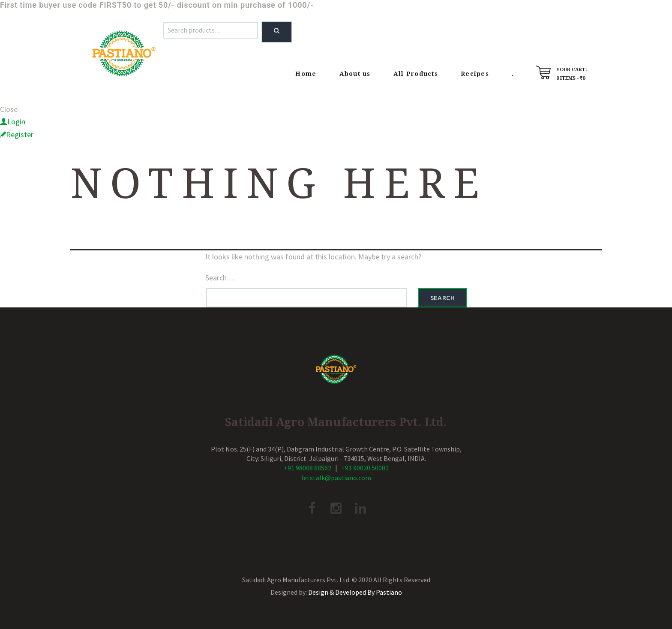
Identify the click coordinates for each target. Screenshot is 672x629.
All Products (416, 74)
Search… (220, 278)
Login (16, 122)
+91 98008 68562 (307, 468)
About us (355, 74)
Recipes (475, 74)
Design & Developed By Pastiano (355, 592)
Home (306, 74)
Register (20, 134)
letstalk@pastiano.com (336, 478)
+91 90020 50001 (365, 468)
